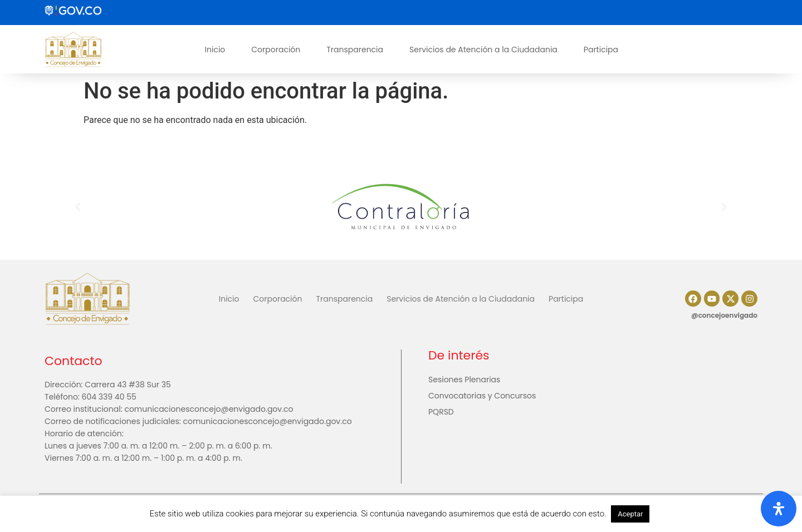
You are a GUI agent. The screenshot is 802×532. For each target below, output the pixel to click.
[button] (78, 207)
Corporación (276, 50)
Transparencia (355, 50)
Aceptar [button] (630, 514)
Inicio (215, 50)
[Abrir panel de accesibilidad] (779, 509)
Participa (601, 50)
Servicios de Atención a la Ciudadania (483, 50)
